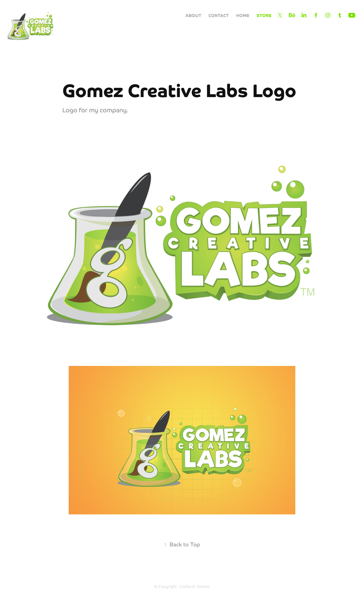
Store (264, 15)
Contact (219, 15)
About (193, 15)
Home (243, 15)
